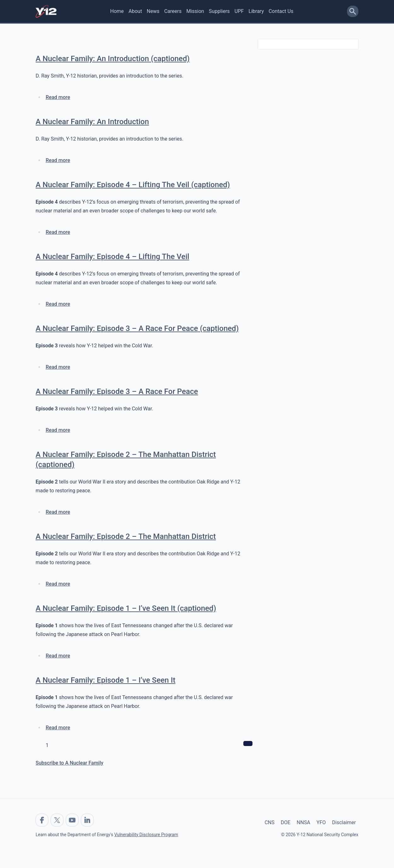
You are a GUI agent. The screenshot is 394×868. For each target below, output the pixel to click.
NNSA (303, 822)
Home (117, 11)
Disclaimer (344, 822)
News (153, 11)
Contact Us (281, 11)
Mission (195, 11)
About (135, 11)
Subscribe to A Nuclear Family (70, 763)
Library (256, 11)
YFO (321, 822)
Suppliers (219, 11)
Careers (173, 11)
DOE (286, 822)
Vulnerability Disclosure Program (146, 835)
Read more (58, 97)
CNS (269, 822)
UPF (239, 11)
